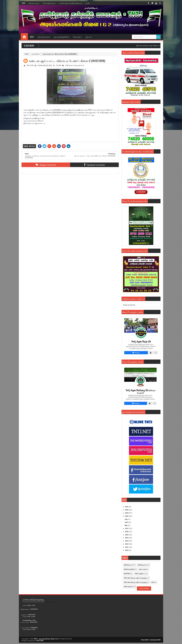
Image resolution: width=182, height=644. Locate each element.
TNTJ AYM (40, 641)
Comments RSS (155, 640)
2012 (127, 544)
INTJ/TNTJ (127, 574)
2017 (127, 529)
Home (24, 3)
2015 (127, 535)
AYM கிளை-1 (128, 565)
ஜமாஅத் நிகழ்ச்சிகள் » (62, 37)
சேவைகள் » (77, 37)
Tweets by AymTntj (129, 305)
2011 (127, 547)
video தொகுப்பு (129, 587)
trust (153, 582)
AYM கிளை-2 (70, 65)
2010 (127, 550)
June (127, 522)
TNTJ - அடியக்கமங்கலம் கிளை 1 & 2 (46, 639)
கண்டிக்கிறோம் (36, 54)
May (126, 525)
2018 (127, 516)
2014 (127, 538)
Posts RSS (145, 640)
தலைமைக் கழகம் (34, 3)
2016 (127, 532)
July (126, 519)
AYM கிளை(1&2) (129, 569)
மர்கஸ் (87, 3)
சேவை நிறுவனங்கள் (49, 3)
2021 (127, 507)
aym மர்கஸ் (143, 569)
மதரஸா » (89, 37)
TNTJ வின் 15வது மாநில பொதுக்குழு (135, 578)
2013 (127, 541)
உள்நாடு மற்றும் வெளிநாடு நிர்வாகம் (70, 3)
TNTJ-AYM (30, 65)
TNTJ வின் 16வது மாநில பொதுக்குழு (135, 582)
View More (144, 588)
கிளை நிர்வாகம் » (44, 37)
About (32, 37)
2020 (127, 510)
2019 (127, 513)
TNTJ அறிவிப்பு (140, 574)
